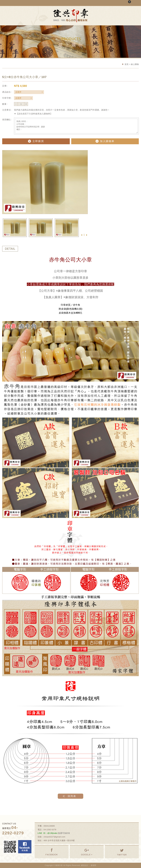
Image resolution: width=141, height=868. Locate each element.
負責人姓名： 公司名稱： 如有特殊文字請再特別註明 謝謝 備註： (76, 126)
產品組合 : (7, 92)
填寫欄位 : (7, 120)
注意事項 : (7, 110)
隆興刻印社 (70, 16)
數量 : (5, 104)
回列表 (72, 796)
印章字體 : (7, 98)
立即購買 (36, 141)
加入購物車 (105, 141)
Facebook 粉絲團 (25, 847)
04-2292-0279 (50, 830)
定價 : (5, 86)
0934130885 (49, 826)
